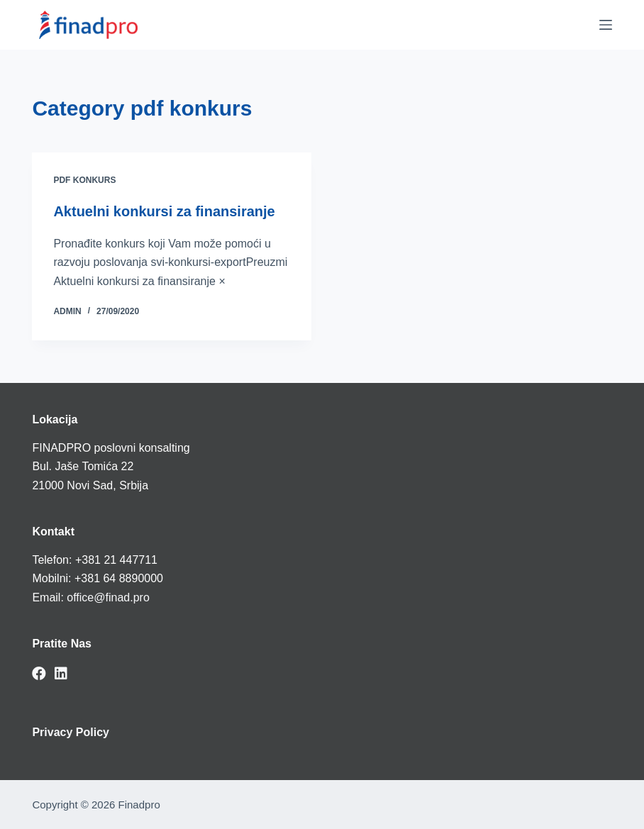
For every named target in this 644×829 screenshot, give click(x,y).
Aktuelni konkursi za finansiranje (164, 211)
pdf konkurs (84, 180)
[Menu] (606, 25)
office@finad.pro (108, 597)
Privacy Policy (71, 732)
